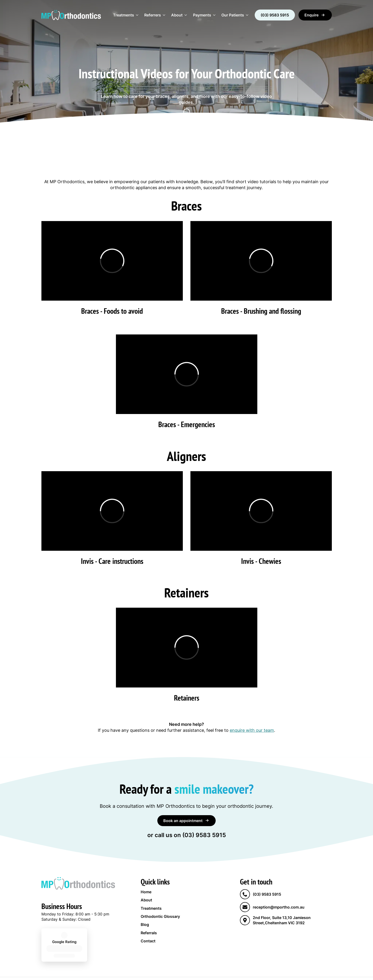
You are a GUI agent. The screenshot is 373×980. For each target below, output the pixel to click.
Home (146, 892)
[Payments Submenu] (215, 15)
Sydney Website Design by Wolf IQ (204, 969)
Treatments (124, 15)
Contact (148, 941)
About (177, 15)
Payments (202, 15)
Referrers (153, 15)
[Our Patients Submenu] (248, 15)
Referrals (149, 933)
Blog (145, 924)
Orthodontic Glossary (160, 916)
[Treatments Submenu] (138, 15)
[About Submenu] (186, 15)
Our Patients (233, 15)
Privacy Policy (158, 969)
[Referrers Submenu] (165, 15)
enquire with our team (252, 730)
